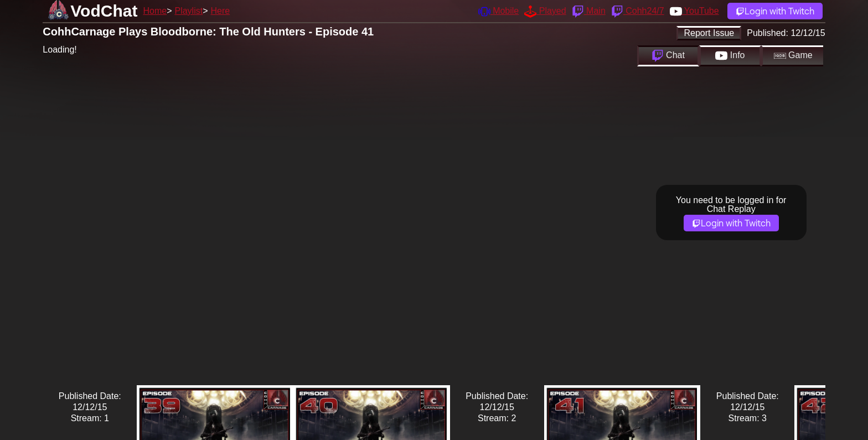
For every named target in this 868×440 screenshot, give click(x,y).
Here (221, 11)
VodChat (104, 11)
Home (155, 11)
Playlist (188, 11)
